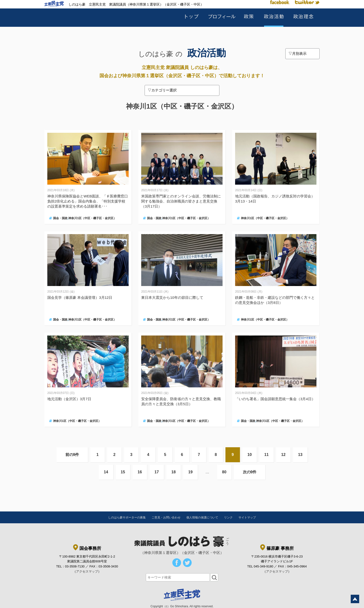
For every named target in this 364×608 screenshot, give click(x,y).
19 (190, 472)
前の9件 (72, 455)
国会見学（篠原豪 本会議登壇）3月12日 (80, 297)
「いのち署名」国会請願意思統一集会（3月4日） (275, 399)
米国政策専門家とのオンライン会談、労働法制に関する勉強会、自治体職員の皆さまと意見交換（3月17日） (181, 201)
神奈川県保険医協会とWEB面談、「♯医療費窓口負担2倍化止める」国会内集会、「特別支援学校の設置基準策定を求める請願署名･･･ (88, 201)
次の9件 (250, 472)
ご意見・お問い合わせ (166, 517)
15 (123, 472)
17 (157, 472)
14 (106, 472)
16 (140, 472)
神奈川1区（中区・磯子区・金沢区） (92, 218)
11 (266, 455)
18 (174, 472)
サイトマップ (247, 517)
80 (224, 472)
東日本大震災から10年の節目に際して (172, 297)
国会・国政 (60, 218)
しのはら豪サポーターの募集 (127, 517)
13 (300, 455)
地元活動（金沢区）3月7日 (69, 399)
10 (250, 455)
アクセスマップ (87, 571)
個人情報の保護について (202, 517)
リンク (228, 517)
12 (283, 455)
